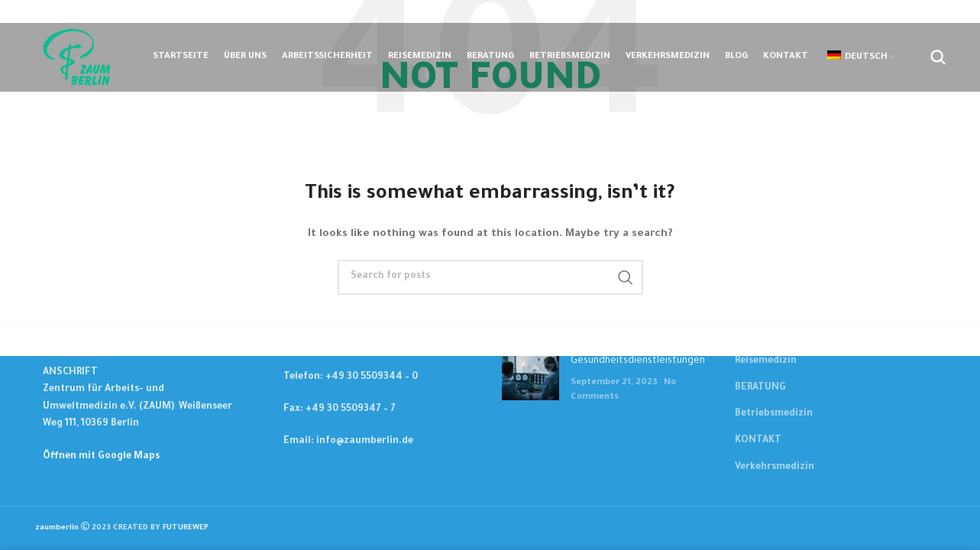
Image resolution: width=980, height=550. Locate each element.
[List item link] (374, 377)
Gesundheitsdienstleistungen (638, 361)
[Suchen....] (938, 57)
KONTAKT (758, 441)
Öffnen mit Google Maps (101, 457)
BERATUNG (760, 388)
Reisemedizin (766, 361)
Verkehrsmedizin (775, 467)
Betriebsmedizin (774, 414)
